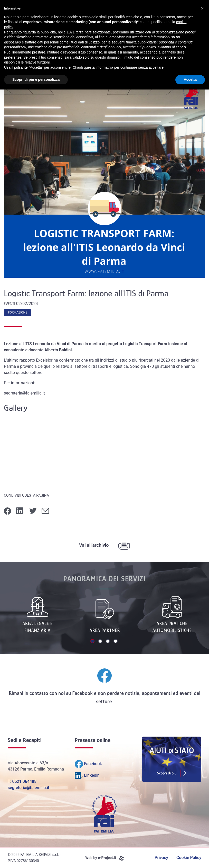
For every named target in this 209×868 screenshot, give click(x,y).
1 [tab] (93, 642)
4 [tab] (116, 642)
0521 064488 (24, 781)
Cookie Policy (189, 858)
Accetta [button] (190, 79)
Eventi (10, 304)
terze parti (84, 32)
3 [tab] (108, 642)
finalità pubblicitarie (141, 42)
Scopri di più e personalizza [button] (36, 79)
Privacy (161, 858)
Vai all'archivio (94, 545)
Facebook (82, 693)
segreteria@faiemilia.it (28, 788)
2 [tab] (101, 642)
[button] (202, 8)
